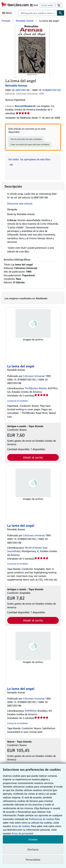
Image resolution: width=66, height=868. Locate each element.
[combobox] (38, 13)
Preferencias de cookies (42, 819)
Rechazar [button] (33, 849)
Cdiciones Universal (34, 376)
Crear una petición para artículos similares (30, 144)
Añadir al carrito (33, 457)
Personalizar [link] (33, 859)
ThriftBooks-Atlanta (36, 388)
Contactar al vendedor (18, 401)
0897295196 (23, 90)
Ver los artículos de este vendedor (26, 139)
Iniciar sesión (47, 5)
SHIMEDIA (31, 711)
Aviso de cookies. (21, 826)
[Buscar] (61, 13)
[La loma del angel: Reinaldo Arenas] (32, 26)
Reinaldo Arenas (25, 21)
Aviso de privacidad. (23, 833)
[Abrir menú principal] (8, 13)
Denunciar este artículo (20, 203)
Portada (6, 21)
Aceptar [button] (33, 839)
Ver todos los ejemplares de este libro (29, 159)
